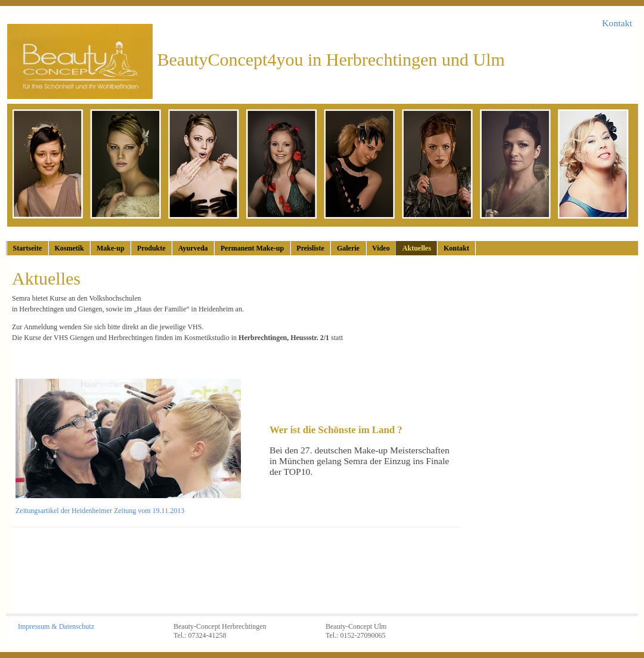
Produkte (151, 248)
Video (381, 248)
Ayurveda (193, 248)
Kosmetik (69, 248)
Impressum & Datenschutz (56, 626)
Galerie (348, 248)
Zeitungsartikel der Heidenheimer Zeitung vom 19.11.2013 (100, 511)
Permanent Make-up (252, 248)
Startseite (28, 248)
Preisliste (310, 248)
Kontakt (617, 23)
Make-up (111, 248)
